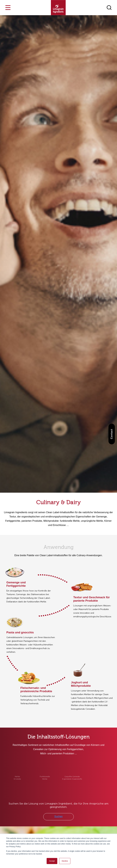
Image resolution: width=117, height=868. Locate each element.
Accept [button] (52, 861)
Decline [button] (65, 861)
